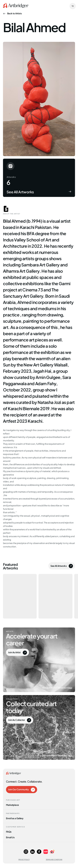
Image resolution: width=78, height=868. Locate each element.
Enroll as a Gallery (15, 818)
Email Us (10, 837)
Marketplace (12, 805)
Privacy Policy (24, 859)
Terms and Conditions (54, 859)
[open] (73, 6)
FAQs (70, 688)
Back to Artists (12, 13)
